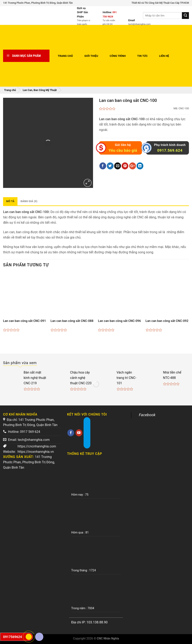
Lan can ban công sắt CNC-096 (119, 321)
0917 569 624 (30, 432)
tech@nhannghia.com (34, 440)
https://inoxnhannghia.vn (36, 452)
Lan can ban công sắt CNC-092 (167, 321)
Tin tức (142, 56)
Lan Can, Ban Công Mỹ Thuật (40, 90)
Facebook (147, 415)
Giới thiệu (91, 56)
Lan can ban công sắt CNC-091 (25, 321)
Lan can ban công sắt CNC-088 (72, 321)
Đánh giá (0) (29, 201)
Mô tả (10, 201)
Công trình (118, 56)
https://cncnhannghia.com (37, 446)
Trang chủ (65, 56)
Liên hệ (164, 56)
